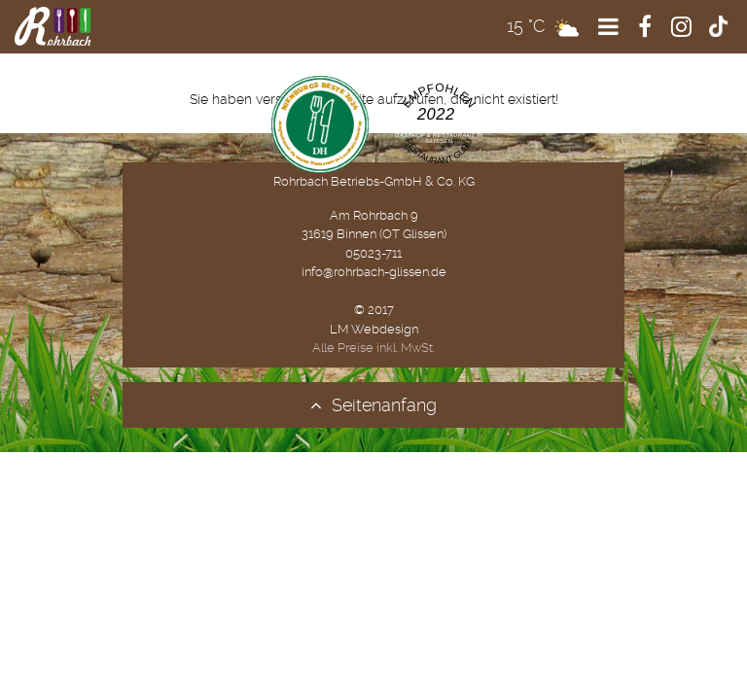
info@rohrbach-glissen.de (374, 272)
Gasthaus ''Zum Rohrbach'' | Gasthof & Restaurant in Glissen (439, 134)
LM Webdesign (374, 329)
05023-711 (373, 253)
